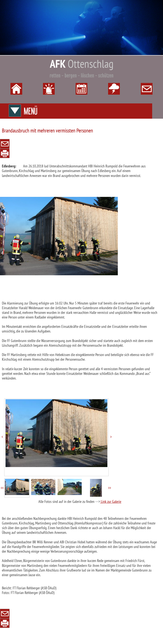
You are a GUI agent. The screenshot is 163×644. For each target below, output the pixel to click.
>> (110, 488)
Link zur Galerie (111, 501)
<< (2, 488)
